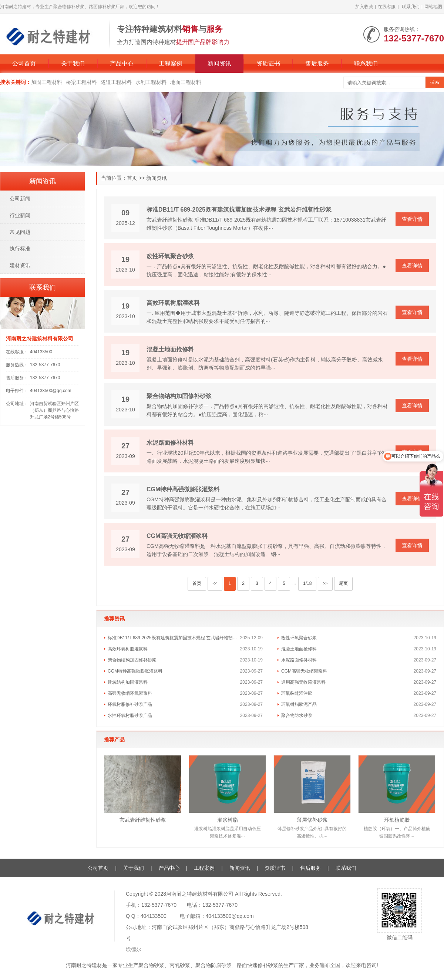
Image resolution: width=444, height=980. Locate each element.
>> (325, 583)
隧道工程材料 (116, 82)
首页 (132, 178)
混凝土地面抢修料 (170, 349)
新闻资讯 (219, 63)
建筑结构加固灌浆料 (128, 682)
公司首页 (24, 63)
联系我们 (411, 7)
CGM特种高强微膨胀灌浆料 (183, 489)
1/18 (307, 583)
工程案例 (171, 63)
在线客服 (387, 7)
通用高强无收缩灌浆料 (303, 682)
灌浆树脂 (228, 820)
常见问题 (20, 232)
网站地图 (433, 7)
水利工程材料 (151, 82)
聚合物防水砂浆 (297, 715)
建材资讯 (20, 265)
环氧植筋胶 (397, 820)
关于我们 (73, 63)
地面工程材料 (186, 82)
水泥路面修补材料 (170, 443)
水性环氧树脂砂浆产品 (130, 715)
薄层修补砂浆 (312, 820)
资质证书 (268, 63)
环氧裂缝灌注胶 (297, 693)
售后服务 (317, 63)
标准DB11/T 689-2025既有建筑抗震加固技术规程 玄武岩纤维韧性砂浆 (239, 210)
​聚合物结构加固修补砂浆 (179, 396)
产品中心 (122, 63)
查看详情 (412, 219)
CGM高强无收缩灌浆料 (177, 536)
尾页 (343, 583)
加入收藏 (364, 7)
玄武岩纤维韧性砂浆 (143, 820)
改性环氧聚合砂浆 (170, 256)
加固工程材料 (47, 82)
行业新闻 (20, 215)
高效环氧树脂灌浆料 (173, 303)
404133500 (41, 352)
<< (215, 583)
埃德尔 (134, 949)
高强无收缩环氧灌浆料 (130, 693)
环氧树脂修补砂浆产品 (130, 704)
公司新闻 (20, 199)
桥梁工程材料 (81, 82)
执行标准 (20, 249)
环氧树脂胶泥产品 (299, 704)
